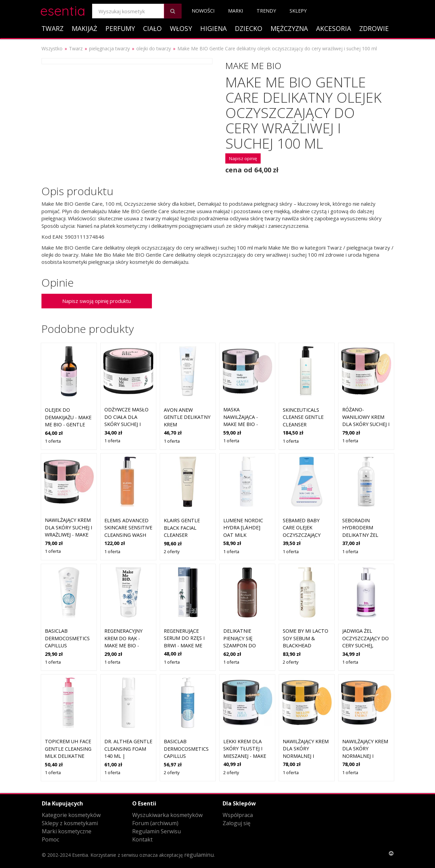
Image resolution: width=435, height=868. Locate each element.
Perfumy (120, 28)
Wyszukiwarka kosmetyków (167, 815)
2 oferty (172, 551)
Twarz (53, 28)
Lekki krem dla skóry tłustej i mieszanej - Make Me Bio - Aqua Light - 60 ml (245, 756)
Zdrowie (374, 28)
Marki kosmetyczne (67, 831)
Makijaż (84, 28)
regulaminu (199, 855)
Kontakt (142, 839)
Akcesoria (334, 28)
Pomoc (50, 839)
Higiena (213, 28)
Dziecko (249, 28)
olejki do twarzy (154, 48)
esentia (63, 10)
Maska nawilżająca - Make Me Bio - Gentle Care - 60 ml (244, 424)
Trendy (266, 11)
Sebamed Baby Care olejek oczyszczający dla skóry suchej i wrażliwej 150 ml (306, 535)
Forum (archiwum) (155, 823)
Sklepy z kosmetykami (70, 823)
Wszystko (52, 48)
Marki (236, 11)
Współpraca (238, 815)
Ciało (152, 28)
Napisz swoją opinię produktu (97, 301)
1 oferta (53, 441)
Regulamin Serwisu (156, 831)
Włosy (181, 28)
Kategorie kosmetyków (71, 815)
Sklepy (298, 11)
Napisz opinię (243, 158)
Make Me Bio (253, 66)
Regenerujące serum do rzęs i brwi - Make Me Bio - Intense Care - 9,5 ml (187, 645)
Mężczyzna (289, 28)
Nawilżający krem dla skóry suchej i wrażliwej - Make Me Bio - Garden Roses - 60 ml (68, 535)
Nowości (203, 11)
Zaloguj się (237, 823)
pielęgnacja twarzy (109, 48)
